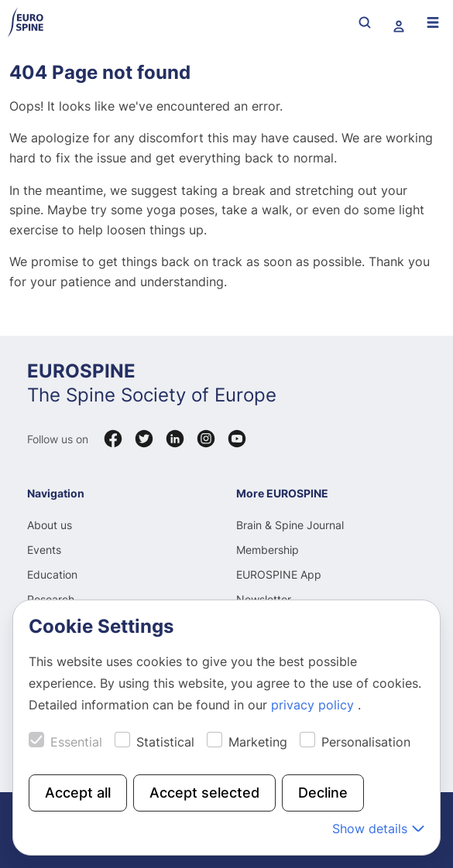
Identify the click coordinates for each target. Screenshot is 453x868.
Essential (76, 742)
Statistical (165, 742)
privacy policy (314, 705)
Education (52, 574)
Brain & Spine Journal (290, 525)
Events (44, 550)
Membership (268, 550)
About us (50, 525)
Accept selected (204, 793)
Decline (323, 793)
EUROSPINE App (279, 574)
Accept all (78, 793)
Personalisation (366, 742)
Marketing (258, 742)
